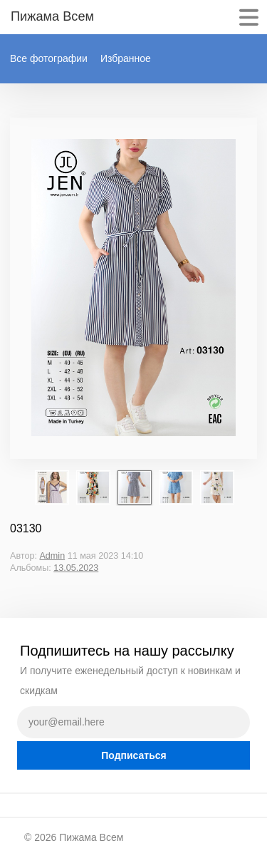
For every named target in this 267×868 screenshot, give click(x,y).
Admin (52, 556)
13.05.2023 (76, 568)
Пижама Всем (91, 837)
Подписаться (134, 755)
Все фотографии (49, 58)
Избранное (126, 58)
